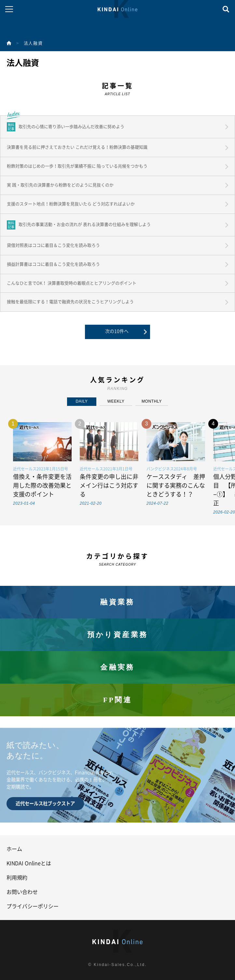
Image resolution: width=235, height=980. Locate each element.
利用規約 (17, 878)
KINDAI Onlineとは (29, 863)
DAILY (82, 401)
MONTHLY (152, 401)
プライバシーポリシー (33, 906)
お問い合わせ (22, 892)
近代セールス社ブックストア (45, 803)
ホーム (14, 849)
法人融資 (33, 43)
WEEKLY (116, 401)
